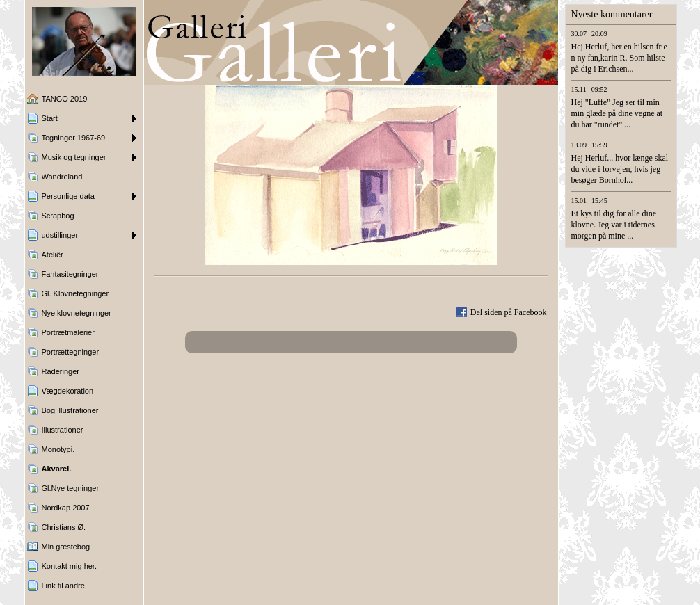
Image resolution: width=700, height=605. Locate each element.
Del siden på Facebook (509, 312)
